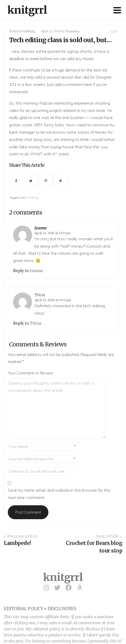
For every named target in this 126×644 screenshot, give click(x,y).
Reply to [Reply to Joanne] (21, 271)
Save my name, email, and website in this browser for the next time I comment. (59, 494)
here (88, 84)
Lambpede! (17, 543)
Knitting (29, 31)
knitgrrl (27, 10)
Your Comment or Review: (31, 373)
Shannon (72, 31)
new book (96, 110)
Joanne (41, 228)
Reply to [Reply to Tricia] (21, 323)
